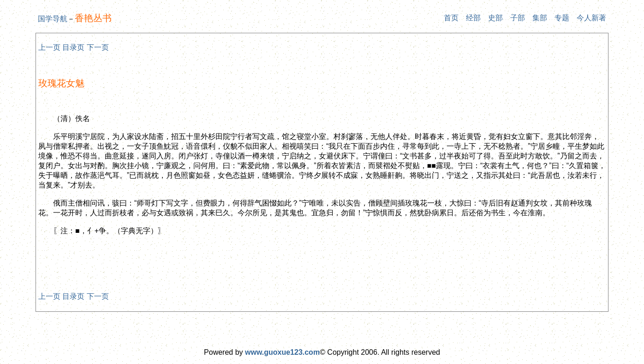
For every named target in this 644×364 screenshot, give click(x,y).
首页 (451, 18)
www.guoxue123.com (282, 352)
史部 (495, 18)
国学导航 (53, 19)
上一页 (49, 47)
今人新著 (591, 18)
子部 (518, 18)
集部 (540, 18)
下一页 (98, 47)
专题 (562, 18)
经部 (473, 18)
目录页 (73, 47)
